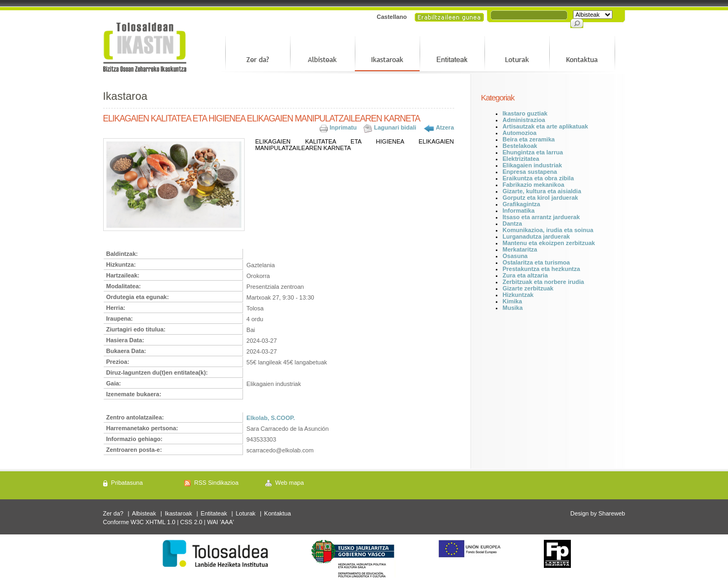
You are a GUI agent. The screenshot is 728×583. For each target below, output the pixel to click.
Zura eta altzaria (525, 275)
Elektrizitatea (521, 159)
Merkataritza (520, 249)
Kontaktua (278, 513)
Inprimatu (343, 127)
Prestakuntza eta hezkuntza (542, 269)
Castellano (392, 17)
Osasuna (515, 256)
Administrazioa (524, 120)
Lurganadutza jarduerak (537, 236)
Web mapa (290, 483)
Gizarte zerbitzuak (528, 288)
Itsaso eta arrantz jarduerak (541, 217)
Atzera (445, 127)
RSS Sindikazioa (217, 483)
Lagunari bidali (395, 127)
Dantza (513, 223)
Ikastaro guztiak (525, 113)
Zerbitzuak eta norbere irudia (544, 282)
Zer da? (113, 513)
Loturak (245, 513)
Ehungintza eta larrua (533, 152)
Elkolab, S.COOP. (271, 418)
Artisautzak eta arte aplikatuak (545, 126)
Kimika (513, 301)
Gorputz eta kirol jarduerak (541, 198)
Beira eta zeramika (529, 139)
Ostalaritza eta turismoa (537, 262)
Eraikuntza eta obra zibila (538, 178)
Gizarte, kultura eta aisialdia (542, 191)
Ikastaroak (178, 513)
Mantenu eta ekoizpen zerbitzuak (549, 243)
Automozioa (520, 133)
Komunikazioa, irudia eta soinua (548, 230)
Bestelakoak (520, 146)
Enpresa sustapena (530, 172)
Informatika (519, 211)
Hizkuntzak (518, 295)
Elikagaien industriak (532, 165)
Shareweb (612, 513)
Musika (513, 308)
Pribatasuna (127, 483)
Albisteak (144, 513)
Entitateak (214, 513)
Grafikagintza (522, 204)
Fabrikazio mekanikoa (534, 185)
